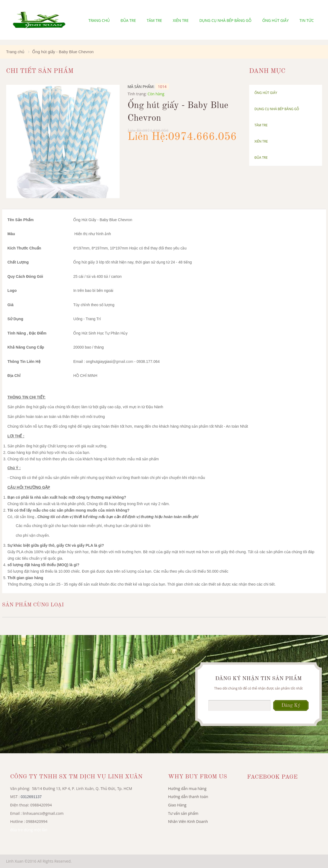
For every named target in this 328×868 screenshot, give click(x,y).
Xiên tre (181, 20)
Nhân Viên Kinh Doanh (188, 821)
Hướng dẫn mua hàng (187, 788)
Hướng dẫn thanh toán (188, 797)
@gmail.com (123, 362)
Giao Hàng (177, 805)
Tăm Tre (154, 20)
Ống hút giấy (275, 20)
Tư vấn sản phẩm (183, 813)
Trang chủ (99, 20)
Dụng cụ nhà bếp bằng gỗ (225, 20)
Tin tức (307, 20)
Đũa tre (128, 20)
